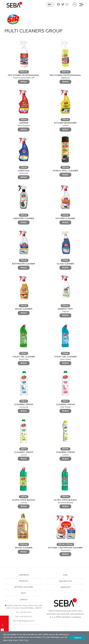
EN (50, 5)
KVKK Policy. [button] (24, 640)
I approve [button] (78, 638)
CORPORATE (24, 575)
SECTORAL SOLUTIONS (24, 587)
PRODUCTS (24, 581)
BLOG (24, 593)
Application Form (65, 581)
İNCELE (24, 82)
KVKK (65, 575)
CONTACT (24, 600)
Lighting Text (65, 587)
